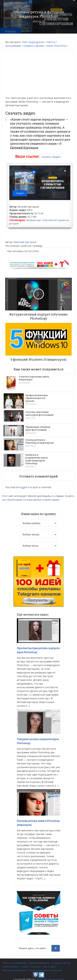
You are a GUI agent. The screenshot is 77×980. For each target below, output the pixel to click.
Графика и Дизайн (34, 46)
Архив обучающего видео (50, 975)
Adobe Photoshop (56, 46)
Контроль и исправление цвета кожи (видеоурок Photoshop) (36, 457)
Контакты (36, 963)
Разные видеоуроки (39, 959)
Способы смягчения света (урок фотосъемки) (39, 413)
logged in (25, 483)
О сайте (25, 963)
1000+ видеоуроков (33, 42)
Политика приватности (14, 966)
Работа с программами (14, 959)
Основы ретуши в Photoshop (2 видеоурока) (40, 439)
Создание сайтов (61, 959)
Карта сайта (49, 963)
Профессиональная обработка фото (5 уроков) (36, 398)
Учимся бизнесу (10, 963)
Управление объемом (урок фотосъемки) (38, 426)
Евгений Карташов (26, 242)
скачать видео (51, 157)
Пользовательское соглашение (45, 966)
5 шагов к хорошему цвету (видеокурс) (34, 378)
